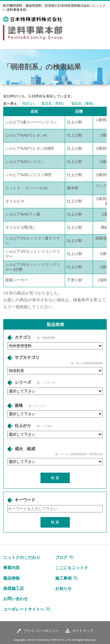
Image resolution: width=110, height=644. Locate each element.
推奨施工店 (13, 588)
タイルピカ (15, 201)
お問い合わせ (16, 599)
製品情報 (11, 578)
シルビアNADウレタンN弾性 (30, 148)
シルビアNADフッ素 (23, 214)
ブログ (61, 557)
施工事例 (63, 578)
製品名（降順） (84, 104)
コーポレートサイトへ (24, 609)
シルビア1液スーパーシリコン (31, 122)
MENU (101, 20)
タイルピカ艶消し (21, 227)
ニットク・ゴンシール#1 (26, 188)
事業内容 (11, 568)
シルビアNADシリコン (24, 162)
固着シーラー (17, 280)
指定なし (29, 104)
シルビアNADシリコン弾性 (28, 175)
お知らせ (63, 588)
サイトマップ (83, 631)
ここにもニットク (72, 568)
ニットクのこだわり (22, 557)
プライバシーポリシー (41, 631)
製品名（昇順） (54, 104)
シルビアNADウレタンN (26, 135)
